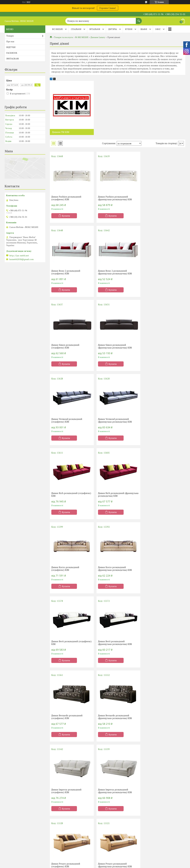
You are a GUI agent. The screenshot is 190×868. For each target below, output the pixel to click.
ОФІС (158, 29)
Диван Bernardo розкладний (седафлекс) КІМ (159, 494)
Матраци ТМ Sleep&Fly (19, 830)
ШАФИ (144, 29)
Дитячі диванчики (155, 839)
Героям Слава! (108, 8)
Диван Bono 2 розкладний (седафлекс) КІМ (158, 198)
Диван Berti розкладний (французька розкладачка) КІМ (114, 494)
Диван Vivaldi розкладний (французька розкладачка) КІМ (160, 717)
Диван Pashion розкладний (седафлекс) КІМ (66, 198)
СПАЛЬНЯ (76, 29)
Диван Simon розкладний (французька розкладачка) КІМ (160, 272)
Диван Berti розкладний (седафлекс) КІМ (71, 494)
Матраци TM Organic (17, 835)
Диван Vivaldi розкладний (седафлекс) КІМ (112, 717)
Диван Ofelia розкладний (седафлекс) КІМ (157, 643)
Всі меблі (57, 29)
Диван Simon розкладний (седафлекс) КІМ (111, 272)
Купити (66, 216)
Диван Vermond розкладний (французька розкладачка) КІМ (114, 346)
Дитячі (56, 839)
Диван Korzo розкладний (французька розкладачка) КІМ (160, 420)
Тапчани (150, 835)
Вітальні (103, 835)
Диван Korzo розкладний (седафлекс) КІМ (111, 420)
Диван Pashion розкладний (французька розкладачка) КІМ (114, 198)
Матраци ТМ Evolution (18, 839)
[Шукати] (139, 19)
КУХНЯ (129, 29)
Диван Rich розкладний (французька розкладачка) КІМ (68, 420)
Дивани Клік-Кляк (155, 826)
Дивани (149, 821)
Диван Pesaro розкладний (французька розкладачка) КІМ (114, 643)
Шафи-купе (105, 826)
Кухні (102, 821)
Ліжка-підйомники (63, 835)
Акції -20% (12, 821)
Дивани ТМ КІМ (61, 132)
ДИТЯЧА (113, 29)
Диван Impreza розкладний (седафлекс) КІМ (112, 569)
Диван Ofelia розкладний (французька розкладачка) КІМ (68, 717)
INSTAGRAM (13, 59)
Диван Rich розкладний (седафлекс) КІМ (163, 346)
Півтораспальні (61, 826)
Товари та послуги (63, 37)
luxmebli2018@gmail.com (21, 259)
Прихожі (103, 839)
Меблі (102, 830)
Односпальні (60, 821)
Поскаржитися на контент (96, 865)
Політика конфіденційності (119, 865)
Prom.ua (109, 862)
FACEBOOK (12, 53)
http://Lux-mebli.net (19, 256)
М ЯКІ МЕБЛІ (82, 37)
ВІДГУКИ (11, 47)
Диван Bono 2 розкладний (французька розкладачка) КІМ (68, 272)
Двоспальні (59, 830)
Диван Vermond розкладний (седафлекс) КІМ (67, 346)
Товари (10, 36)
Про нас (10, 41)
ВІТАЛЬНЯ (95, 29)
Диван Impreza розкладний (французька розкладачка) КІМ (160, 569)
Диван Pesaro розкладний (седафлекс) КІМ (66, 643)
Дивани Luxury (98, 37)
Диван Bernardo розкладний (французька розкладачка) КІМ (68, 569)
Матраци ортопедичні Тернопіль (24, 826)
